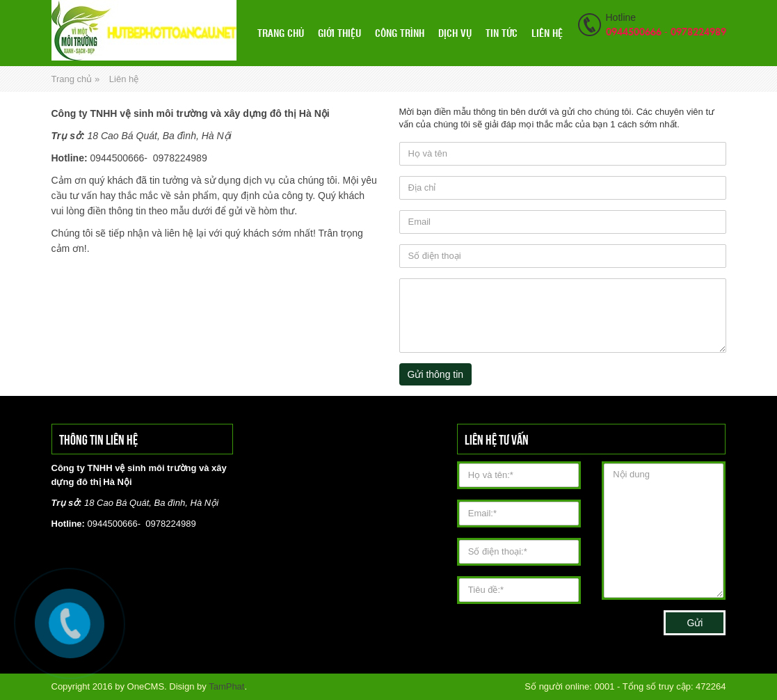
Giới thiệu (339, 33)
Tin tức (502, 33)
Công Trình (400, 33)
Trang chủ (281, 33)
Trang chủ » (76, 79)
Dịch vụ (455, 33)
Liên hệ (547, 33)
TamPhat (226, 686)
